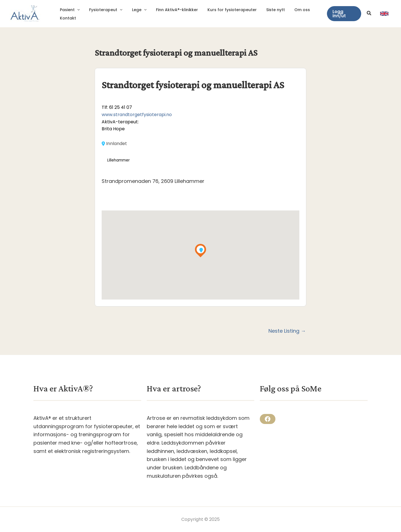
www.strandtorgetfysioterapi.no (137, 115)
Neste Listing (287, 331)
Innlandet (114, 144)
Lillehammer (118, 160)
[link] (384, 14)
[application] (76, 10)
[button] (343, 14)
